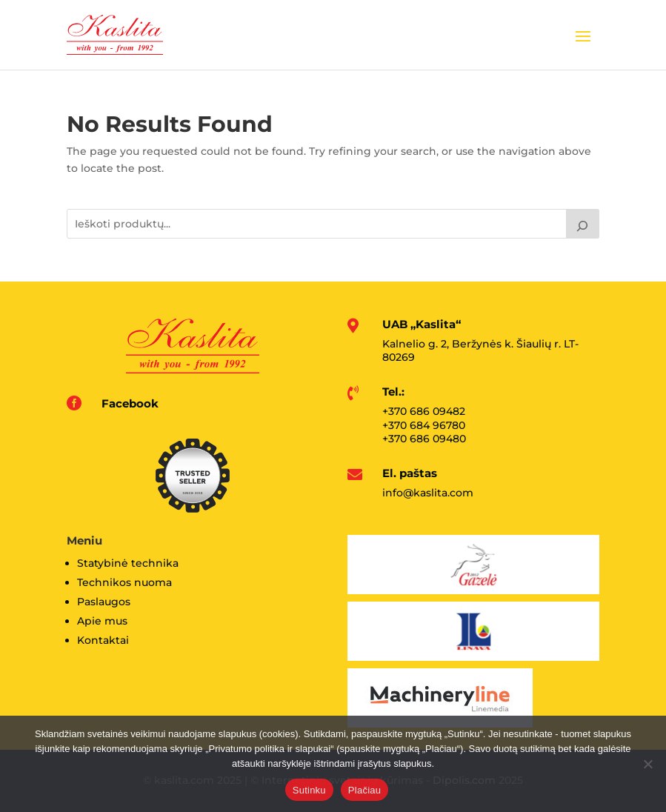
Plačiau (364, 790)
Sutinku (309, 790)
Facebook (130, 403)
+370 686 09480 (424, 439)
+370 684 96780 (424, 425)
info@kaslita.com (428, 493)
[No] (647, 764)
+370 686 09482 (424, 411)
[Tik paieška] (583, 224)
